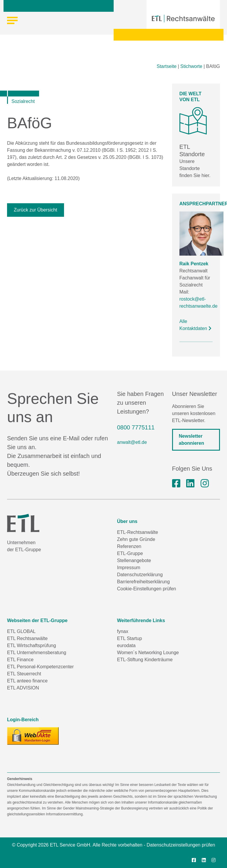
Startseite (167, 66)
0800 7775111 (136, 427)
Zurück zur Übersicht (36, 210)
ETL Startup (130, 638)
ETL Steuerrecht (24, 674)
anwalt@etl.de (132, 442)
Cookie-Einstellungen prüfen (147, 589)
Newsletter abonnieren (191, 440)
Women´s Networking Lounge (148, 653)
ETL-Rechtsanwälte (138, 532)
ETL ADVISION (23, 688)
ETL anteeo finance (27, 681)
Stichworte (191, 66)
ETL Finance (20, 660)
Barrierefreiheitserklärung (144, 582)
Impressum (129, 568)
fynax (123, 631)
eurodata (126, 645)
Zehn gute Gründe (136, 539)
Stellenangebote (134, 560)
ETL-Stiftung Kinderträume (145, 660)
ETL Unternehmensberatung (37, 653)
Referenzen (129, 546)
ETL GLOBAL (21, 631)
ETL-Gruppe (130, 553)
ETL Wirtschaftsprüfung (32, 645)
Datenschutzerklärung (140, 575)
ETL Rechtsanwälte (27, 638)
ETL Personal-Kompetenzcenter (40, 667)
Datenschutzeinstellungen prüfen (181, 845)
